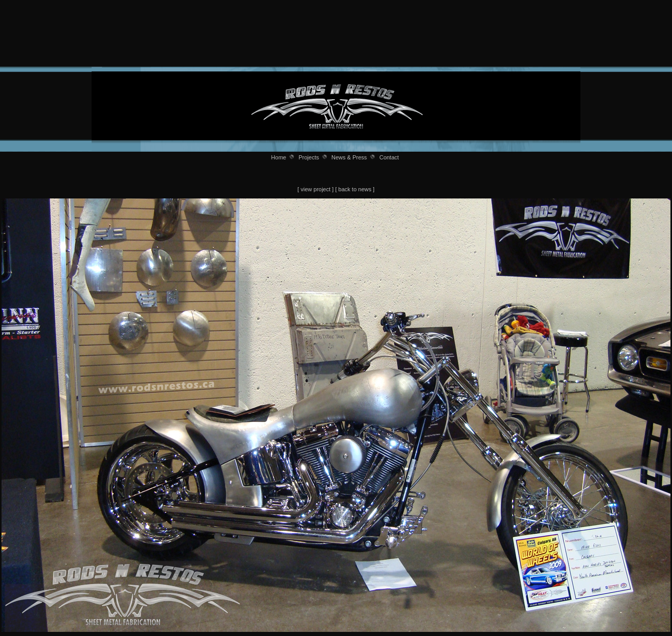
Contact (389, 157)
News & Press (349, 157)
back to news (355, 189)
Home (279, 157)
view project (315, 189)
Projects (309, 157)
